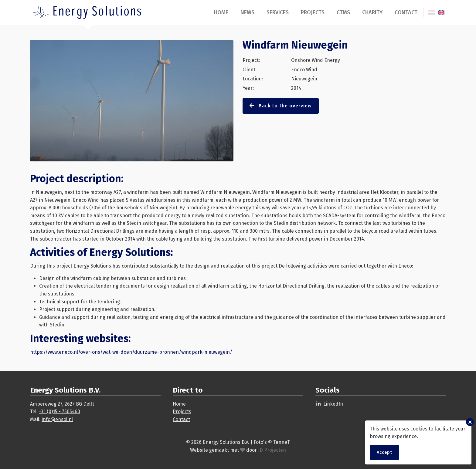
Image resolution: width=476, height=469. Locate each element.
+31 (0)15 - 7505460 (59, 412)
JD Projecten (272, 450)
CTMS (343, 12)
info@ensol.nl (57, 419)
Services (278, 12)
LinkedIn (333, 404)
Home (221, 12)
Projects (313, 12)
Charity (372, 12)
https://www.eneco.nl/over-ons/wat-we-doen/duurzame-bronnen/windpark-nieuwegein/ (131, 352)
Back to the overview (281, 106)
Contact (406, 12)
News (247, 12)
